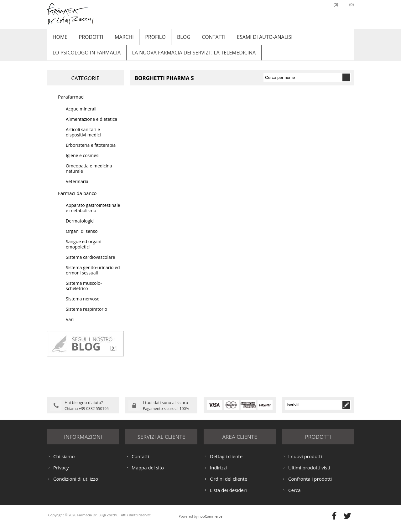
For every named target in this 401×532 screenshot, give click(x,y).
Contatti (205, 38)
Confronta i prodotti (310, 484)
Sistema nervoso (83, 305)
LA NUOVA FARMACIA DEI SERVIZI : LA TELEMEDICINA (191, 57)
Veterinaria (77, 188)
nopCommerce (211, 522)
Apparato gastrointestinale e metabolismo (93, 214)
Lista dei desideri (228, 496)
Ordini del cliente (229, 484)
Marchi (120, 38)
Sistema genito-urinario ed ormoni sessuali (93, 276)
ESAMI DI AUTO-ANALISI (254, 38)
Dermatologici (80, 227)
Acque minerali (81, 115)
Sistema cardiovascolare (90, 263)
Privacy (61, 473)
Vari (70, 326)
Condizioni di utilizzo (76, 484)
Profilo (149, 38)
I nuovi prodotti (305, 462)
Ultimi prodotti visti (309, 473)
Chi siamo (64, 462)
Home (59, 38)
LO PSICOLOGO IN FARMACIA (86, 57)
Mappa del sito (148, 473)
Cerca (294, 496)
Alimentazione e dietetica (91, 125)
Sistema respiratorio (86, 315)
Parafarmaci (71, 103)
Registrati (299, 13)
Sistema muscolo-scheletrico (84, 292)
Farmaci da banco (77, 199)
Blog (176, 38)
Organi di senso (82, 237)
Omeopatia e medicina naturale (89, 175)
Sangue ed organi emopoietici (83, 250)
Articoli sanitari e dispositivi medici (83, 138)
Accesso (315, 13)
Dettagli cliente (226, 462)
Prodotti (89, 38)
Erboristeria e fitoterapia (91, 151)
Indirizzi (218, 473)
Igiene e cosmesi (83, 162)
